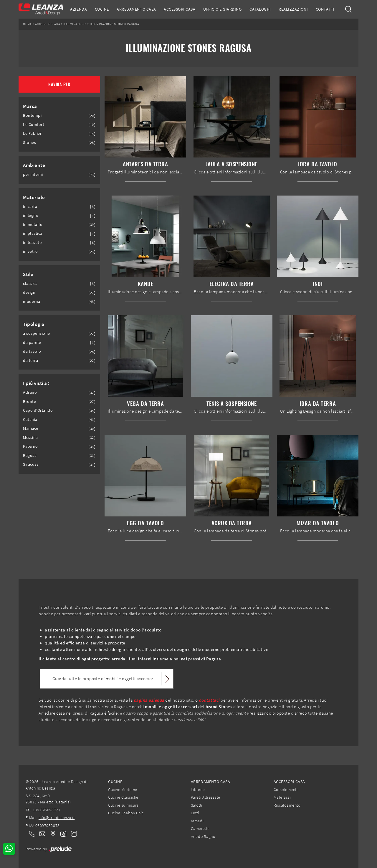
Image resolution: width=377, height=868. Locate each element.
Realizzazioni (293, 9)
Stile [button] (28, 274)
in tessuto (32, 243)
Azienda (78, 9)
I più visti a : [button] (36, 383)
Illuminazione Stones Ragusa (114, 24)
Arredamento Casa (136, 9)
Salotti (197, 805)
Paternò (30, 446)
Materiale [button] (34, 197)
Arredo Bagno (203, 836)
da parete (32, 343)
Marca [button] (30, 106)
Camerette (200, 828)
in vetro (30, 251)
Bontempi (32, 115)
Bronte (29, 402)
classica (30, 284)
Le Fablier (32, 133)
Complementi (286, 790)
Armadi (197, 821)
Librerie (198, 790)
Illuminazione (75, 24)
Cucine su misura (123, 805)
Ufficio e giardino (222, 9)
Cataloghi (260, 9)
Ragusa (30, 456)
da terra (30, 361)
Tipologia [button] (34, 324)
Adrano (30, 392)
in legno (31, 215)
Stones (29, 143)
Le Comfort (34, 125)
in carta (30, 207)
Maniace (31, 428)
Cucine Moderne (123, 790)
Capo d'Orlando (38, 410)
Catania (30, 420)
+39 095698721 (47, 810)
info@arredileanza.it (57, 818)
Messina (30, 438)
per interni (33, 174)
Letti (195, 813)
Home (27, 24)
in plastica (33, 233)
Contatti (325, 9)
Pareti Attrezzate (206, 797)
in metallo (33, 225)
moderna (32, 302)
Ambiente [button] (34, 165)
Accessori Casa (180, 9)
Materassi (282, 797)
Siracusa (31, 464)
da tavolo (32, 351)
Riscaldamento (287, 805)
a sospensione (37, 333)
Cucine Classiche (123, 797)
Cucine (102, 9)
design (29, 292)
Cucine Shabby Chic (126, 813)
